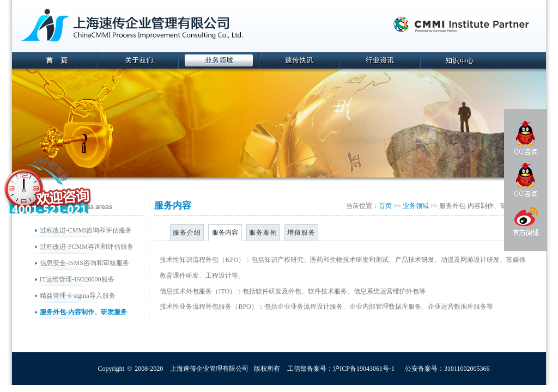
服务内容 (225, 232)
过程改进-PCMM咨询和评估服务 (87, 247)
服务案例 (263, 232)
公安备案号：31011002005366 (447, 369)
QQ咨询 (526, 138)
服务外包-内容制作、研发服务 (83, 312)
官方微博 (525, 223)
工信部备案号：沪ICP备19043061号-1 (341, 369)
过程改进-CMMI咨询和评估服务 (86, 230)
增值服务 (301, 232)
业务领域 (416, 206)
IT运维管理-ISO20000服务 (77, 279)
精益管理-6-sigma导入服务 (78, 296)
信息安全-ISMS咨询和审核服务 (84, 263)
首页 (385, 206)
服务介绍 (187, 232)
